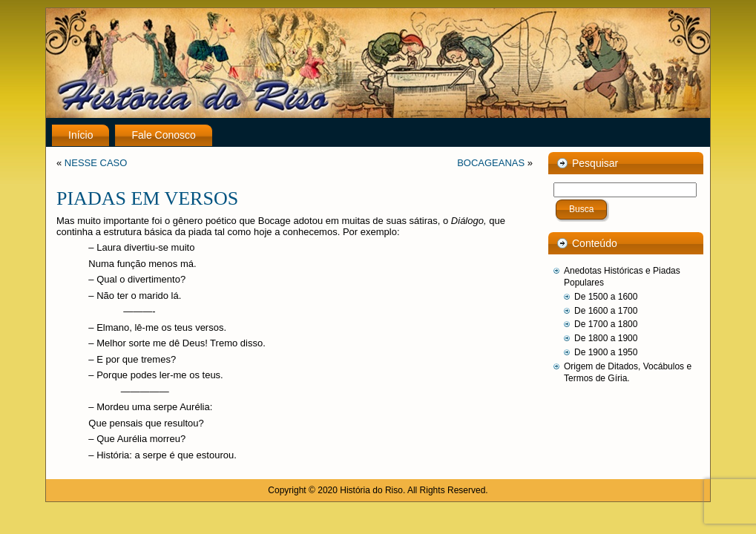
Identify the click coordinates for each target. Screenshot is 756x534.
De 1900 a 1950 (606, 352)
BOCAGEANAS (491, 163)
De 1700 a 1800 (606, 324)
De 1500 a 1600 (606, 297)
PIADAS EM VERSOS (147, 198)
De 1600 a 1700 (606, 311)
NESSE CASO (96, 163)
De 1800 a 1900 (606, 338)
